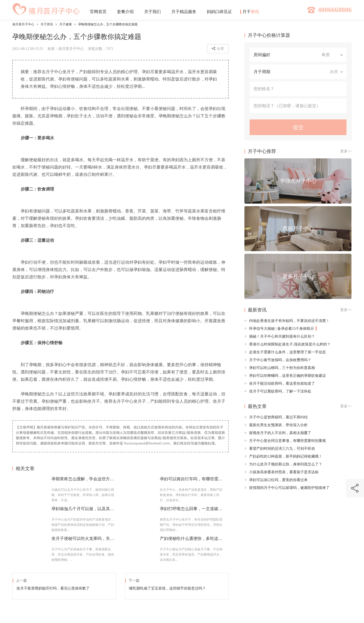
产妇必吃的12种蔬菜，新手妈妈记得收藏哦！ (283, 456)
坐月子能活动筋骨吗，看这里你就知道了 (280, 383)
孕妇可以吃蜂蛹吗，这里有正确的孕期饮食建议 (285, 376)
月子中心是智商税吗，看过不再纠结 (276, 417)
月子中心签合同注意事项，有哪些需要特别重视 (285, 441)
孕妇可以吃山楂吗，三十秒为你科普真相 (280, 368)
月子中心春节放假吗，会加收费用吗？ (278, 360)
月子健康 (66, 24)
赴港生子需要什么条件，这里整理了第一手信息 (285, 352)
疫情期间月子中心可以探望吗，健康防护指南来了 (287, 488)
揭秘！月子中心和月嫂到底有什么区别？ (280, 336)
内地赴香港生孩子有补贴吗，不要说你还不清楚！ (287, 321)
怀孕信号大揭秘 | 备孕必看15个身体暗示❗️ (281, 329)
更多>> (346, 151)
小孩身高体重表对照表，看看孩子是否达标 (281, 472)
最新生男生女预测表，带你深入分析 (276, 425)
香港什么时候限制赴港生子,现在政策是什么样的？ (287, 344)
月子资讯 (47, 24)
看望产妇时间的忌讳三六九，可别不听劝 (280, 449)
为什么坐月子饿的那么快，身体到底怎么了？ (283, 464)
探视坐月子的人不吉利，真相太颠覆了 (278, 433)
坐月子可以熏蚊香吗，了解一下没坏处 (278, 391)
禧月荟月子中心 (23, 24)
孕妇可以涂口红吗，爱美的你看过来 (276, 480)
